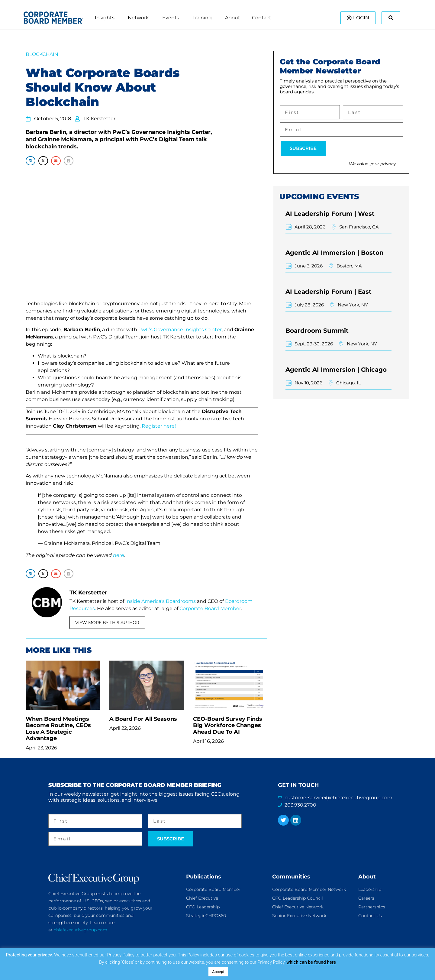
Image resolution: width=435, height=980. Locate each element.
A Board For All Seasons (143, 719)
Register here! (159, 426)
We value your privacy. (373, 164)
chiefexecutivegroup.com (81, 930)
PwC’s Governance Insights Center (180, 330)
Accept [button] (218, 972)
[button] (31, 161)
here (119, 555)
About (367, 877)
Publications (204, 877)
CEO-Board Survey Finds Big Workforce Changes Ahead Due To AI (228, 725)
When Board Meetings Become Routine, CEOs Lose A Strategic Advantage (58, 729)
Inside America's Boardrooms (161, 601)
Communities (291, 877)
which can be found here (311, 962)
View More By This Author (107, 623)
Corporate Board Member (210, 608)
